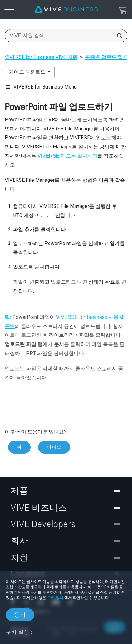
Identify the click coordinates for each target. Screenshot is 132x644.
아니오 (54, 447)
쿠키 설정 (17, 632)
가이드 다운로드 (28, 72)
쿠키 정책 (55, 598)
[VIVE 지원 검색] (118, 36)
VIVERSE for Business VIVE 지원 (41, 57)
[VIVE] (66, 9)
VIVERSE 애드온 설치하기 (67, 156)
